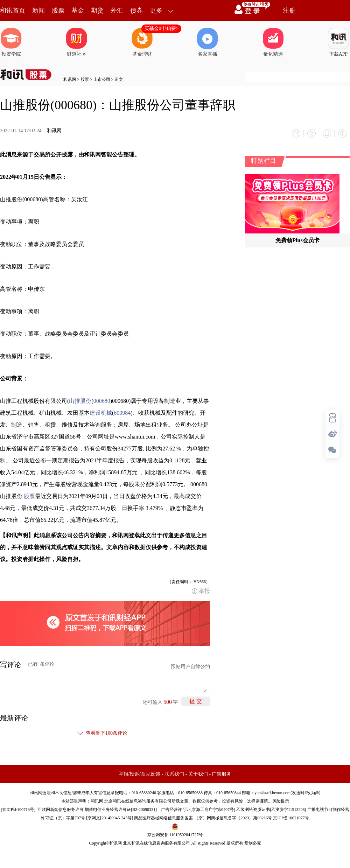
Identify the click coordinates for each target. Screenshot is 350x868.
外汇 (117, 10)
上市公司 (102, 79)
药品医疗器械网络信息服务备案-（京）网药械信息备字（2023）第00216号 (203, 818)
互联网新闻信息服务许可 (61, 810)
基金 (78, 10)
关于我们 (198, 774)
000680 (102, 401)
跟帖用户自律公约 (190, 667)
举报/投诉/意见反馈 (140, 774)
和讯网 (70, 79)
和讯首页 (13, 10)
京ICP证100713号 (18, 810)
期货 (97, 10)
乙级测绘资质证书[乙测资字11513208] (271, 810)
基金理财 (142, 42)
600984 (122, 413)
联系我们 (174, 774)
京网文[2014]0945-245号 (110, 818)
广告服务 (222, 774)
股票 (58, 10)
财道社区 (77, 42)
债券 (136, 10)
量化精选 (273, 42)
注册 (289, 10)
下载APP (338, 42)
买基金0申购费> (162, 29)
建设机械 (101, 413)
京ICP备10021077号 (291, 818)
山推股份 (80, 401)
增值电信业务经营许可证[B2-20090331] (121, 810)
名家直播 (208, 42)
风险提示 (281, 801)
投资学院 (11, 42)
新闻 (38, 10)
